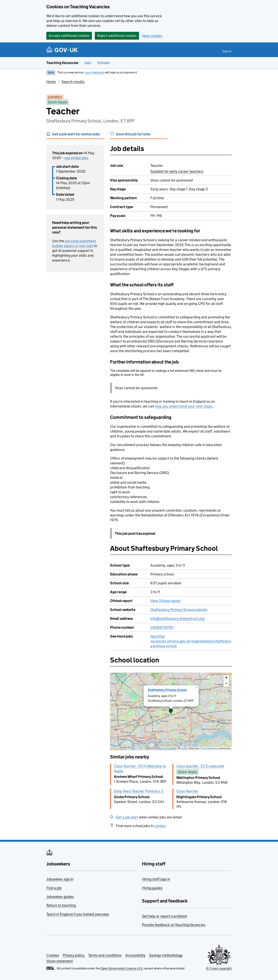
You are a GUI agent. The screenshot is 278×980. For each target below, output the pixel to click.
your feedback (95, 72)
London (160, 826)
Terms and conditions (105, 955)
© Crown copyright (219, 968)
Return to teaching (61, 905)
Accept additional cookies (69, 36)
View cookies (152, 36)
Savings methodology (166, 955)
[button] (171, 711)
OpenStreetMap (210, 748)
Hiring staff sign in (156, 879)
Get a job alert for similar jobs (76, 134)
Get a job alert (127, 817)
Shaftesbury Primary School (167, 690)
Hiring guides (152, 888)
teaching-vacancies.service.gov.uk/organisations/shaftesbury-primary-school (191, 641)
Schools (104, 63)
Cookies (53, 955)
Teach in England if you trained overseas (78, 914)
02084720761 (162, 627)
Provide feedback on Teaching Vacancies (174, 925)
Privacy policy (74, 955)
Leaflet (183, 748)
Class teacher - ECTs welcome (200, 766)
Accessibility (135, 955)
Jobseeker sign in (60, 879)
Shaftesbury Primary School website (179, 610)
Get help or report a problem (164, 916)
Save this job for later (133, 134)
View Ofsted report (165, 601)
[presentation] (171, 711)
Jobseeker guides (60, 897)
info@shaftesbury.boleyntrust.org (177, 619)
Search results (73, 82)
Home (51, 82)
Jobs (88, 63)
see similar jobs (76, 158)
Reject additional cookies (117, 36)
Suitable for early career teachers (177, 171)
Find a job (54, 888)
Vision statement (60, 961)
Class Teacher (187, 791)
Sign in (227, 51)
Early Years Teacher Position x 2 (139, 791)
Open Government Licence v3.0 (122, 968)
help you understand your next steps (184, 406)
